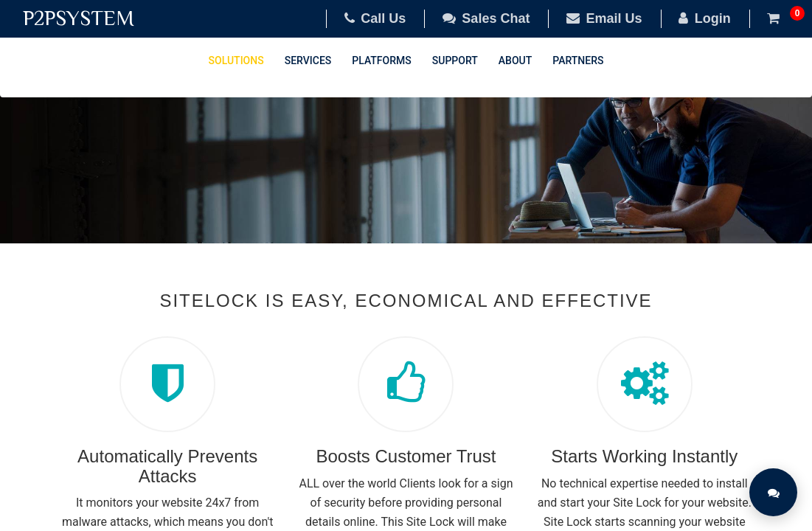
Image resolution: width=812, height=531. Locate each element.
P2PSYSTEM (79, 18)
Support (455, 60)
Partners (578, 60)
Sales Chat (486, 18)
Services (308, 60)
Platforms (381, 60)
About (515, 60)
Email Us (604, 18)
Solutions (236, 60)
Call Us (375, 18)
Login (705, 18)
